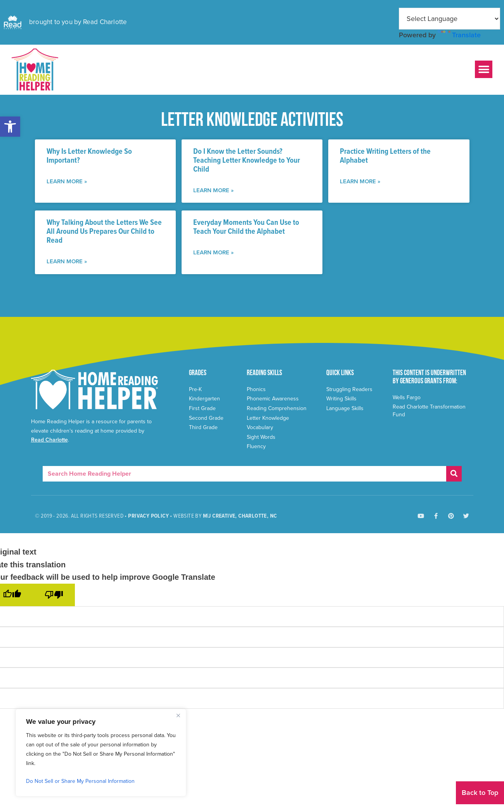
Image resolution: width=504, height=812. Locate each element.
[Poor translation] (54, 595)
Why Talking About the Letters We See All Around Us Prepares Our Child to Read (104, 232)
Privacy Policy (148, 516)
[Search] (454, 474)
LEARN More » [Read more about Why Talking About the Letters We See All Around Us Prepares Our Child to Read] (67, 261)
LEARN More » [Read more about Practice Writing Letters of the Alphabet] (360, 181)
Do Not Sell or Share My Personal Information (80, 781)
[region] (101, 753)
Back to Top (480, 793)
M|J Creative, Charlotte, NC (240, 516)
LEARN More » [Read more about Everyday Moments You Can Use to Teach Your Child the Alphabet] (213, 252)
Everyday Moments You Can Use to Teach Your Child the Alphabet (246, 227)
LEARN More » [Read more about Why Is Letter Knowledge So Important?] (67, 181)
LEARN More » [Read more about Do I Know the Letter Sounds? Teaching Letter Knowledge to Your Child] (213, 190)
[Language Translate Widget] (449, 19)
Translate (459, 35)
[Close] (178, 715)
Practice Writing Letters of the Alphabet (385, 156)
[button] (10, 127)
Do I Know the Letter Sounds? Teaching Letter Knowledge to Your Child (247, 161)
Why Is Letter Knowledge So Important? (89, 156)
